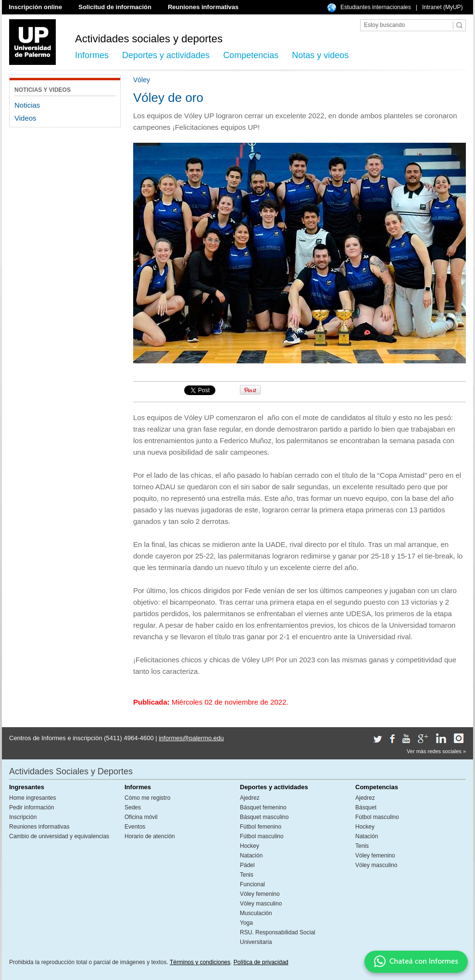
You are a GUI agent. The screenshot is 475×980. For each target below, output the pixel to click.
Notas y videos (320, 55)
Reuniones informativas (203, 7)
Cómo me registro (147, 798)
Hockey (250, 846)
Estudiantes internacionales (376, 7)
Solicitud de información (115, 7)
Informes (92, 55)
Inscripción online (35, 7)
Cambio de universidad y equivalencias (59, 836)
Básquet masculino (264, 817)
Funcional (252, 884)
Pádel (247, 865)
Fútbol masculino (262, 836)
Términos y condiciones (200, 962)
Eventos (135, 827)
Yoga (246, 923)
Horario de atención (150, 836)
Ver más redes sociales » (436, 751)
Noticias (27, 105)
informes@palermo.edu (191, 738)
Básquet (366, 807)
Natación (251, 856)
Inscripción (23, 817)
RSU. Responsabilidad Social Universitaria (278, 937)
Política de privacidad (261, 962)
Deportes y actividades (166, 55)
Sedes (133, 807)
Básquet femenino (263, 807)
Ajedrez (250, 798)
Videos (25, 118)
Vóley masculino (261, 904)
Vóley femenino (260, 894)
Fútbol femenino (261, 827)
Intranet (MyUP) (443, 7)
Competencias (251, 55)
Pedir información (31, 807)
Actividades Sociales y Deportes (71, 771)
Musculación (256, 913)
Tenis (247, 875)
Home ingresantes (32, 798)
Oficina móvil (141, 817)
